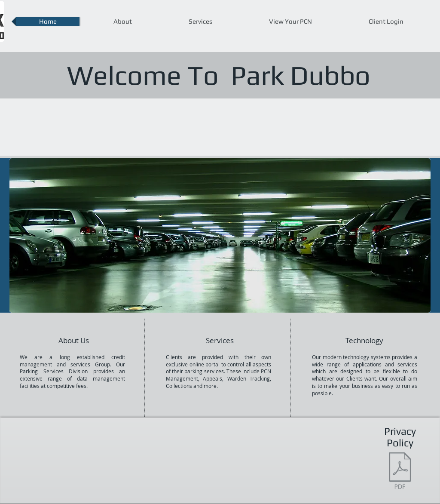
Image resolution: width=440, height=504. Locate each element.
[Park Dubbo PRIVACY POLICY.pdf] (400, 472)
